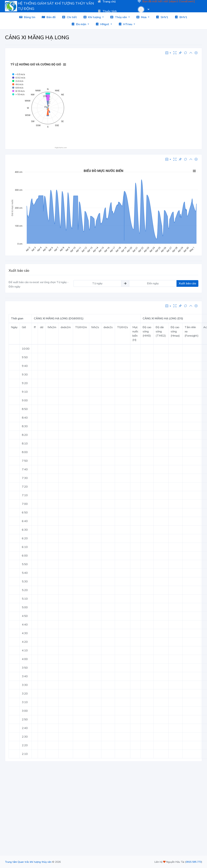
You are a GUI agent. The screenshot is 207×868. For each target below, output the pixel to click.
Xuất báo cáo (187, 283)
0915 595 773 (194, 862)
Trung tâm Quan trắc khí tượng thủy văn (28, 862)
